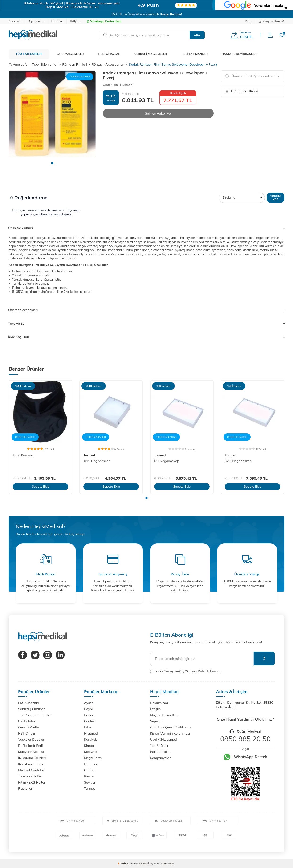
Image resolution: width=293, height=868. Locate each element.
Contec (89, 721)
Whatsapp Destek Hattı (104, 21)
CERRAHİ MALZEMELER (151, 54)
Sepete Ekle (40, 486)
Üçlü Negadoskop (238, 461)
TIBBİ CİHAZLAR (109, 54)
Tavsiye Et (146, 323)
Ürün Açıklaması (146, 228)
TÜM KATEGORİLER (29, 54)
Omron (89, 770)
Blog (248, 21)
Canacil (90, 715)
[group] (52, 114)
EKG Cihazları (28, 703)
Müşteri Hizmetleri (164, 715)
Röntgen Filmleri (75, 64)
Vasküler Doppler (31, 739)
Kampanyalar (160, 758)
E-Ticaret (133, 863)
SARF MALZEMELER (70, 54)
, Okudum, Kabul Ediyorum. (186, 671)
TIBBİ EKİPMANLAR (194, 54)
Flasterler (25, 788)
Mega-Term (93, 758)
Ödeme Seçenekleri (146, 310)
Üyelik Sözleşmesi (164, 739)
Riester (89, 776)
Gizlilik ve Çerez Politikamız (171, 727)
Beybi (88, 709)
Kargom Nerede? (271, 21)
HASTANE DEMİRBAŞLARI (240, 54)
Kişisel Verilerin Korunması (170, 733)
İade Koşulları (146, 337)
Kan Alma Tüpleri (31, 764)
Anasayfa (15, 21)
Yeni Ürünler (159, 746)
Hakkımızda (159, 703)
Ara (197, 35)
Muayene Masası (31, 752)
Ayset (88, 703)
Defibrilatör (27, 721)
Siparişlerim (36, 21)
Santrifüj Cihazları (32, 709)
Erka (87, 727)
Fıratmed (91, 733)
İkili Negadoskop (167, 461)
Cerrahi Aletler (29, 727)
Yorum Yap (275, 198)
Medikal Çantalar (31, 770)
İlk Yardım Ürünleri (32, 758)
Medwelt (91, 752)
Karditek (90, 739)
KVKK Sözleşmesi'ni (169, 671)
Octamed (91, 764)
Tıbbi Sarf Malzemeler (35, 715)
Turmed (89, 455)
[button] (52, 163)
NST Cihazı (26, 733)
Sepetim (156, 721)
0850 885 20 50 (245, 739)
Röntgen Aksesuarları (108, 64)
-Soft (122, 863)
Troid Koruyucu (24, 455)
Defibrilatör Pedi (31, 746)
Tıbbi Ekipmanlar (45, 64)
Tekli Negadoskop (97, 461)
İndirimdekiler (160, 752)
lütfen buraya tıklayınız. (55, 214)
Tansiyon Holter (30, 776)
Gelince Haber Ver (158, 113)
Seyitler (90, 782)
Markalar (57, 21)
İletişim (75, 21)
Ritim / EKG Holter (32, 782)
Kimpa (89, 746)
